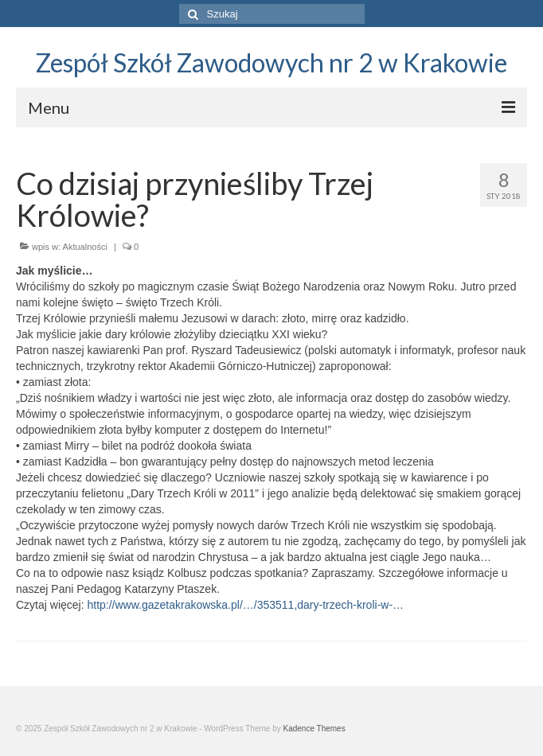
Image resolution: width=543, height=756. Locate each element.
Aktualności (85, 247)
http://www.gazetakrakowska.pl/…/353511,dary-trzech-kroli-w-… (245, 605)
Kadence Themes (314, 729)
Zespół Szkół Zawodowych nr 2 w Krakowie (271, 62)
